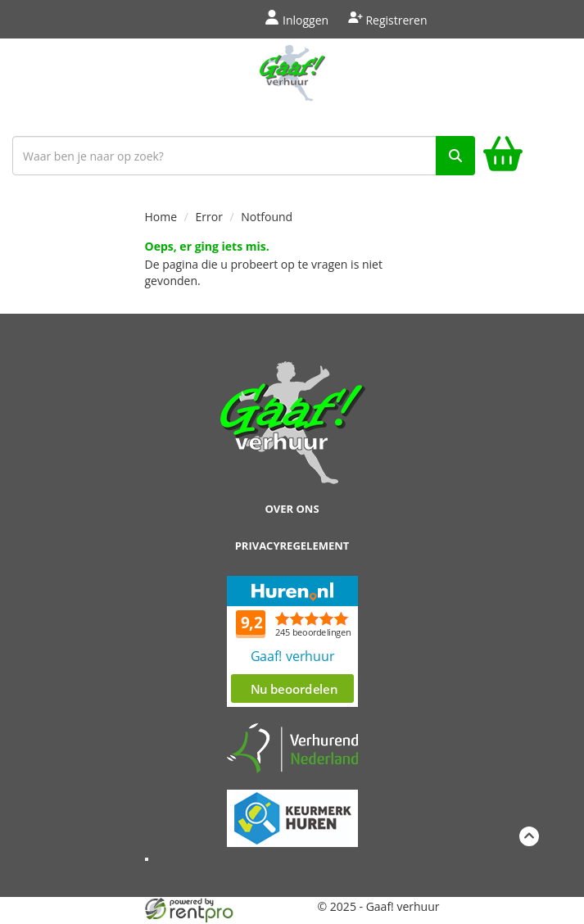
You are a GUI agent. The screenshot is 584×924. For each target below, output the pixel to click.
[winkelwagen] (503, 156)
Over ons (292, 509)
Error (209, 217)
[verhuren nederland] (292, 747)
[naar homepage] (292, 84)
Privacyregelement (292, 546)
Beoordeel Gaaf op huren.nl (292, 641)
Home (161, 217)
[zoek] (455, 156)
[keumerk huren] (292, 809)
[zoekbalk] (244, 156)
